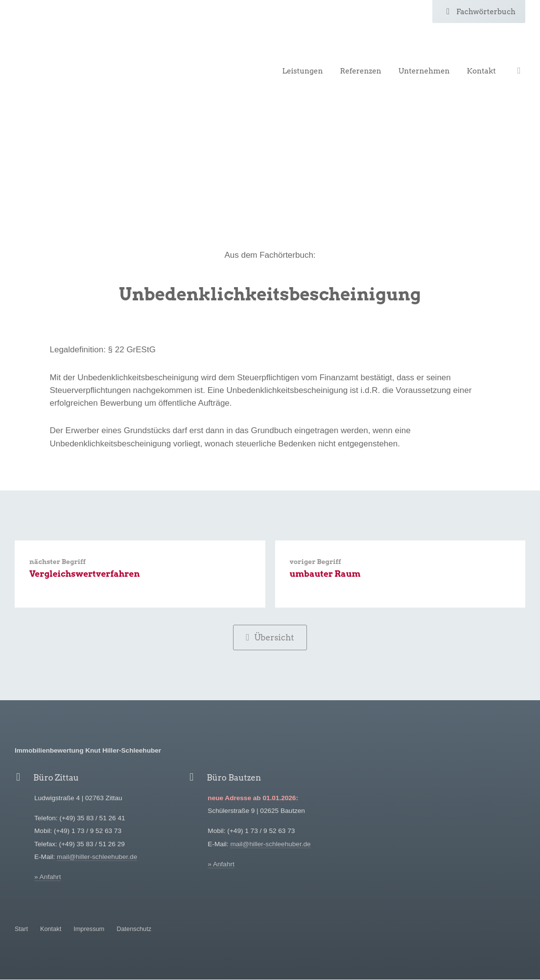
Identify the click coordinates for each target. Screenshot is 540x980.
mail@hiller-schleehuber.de (97, 858)
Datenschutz (134, 929)
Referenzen (360, 71)
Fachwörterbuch (479, 12)
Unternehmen (424, 71)
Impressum (89, 929)
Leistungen (302, 71)
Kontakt (481, 71)
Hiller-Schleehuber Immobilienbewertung (76, 48)
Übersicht (270, 638)
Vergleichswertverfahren (85, 574)
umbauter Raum (325, 574)
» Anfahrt (47, 878)
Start (21, 929)
